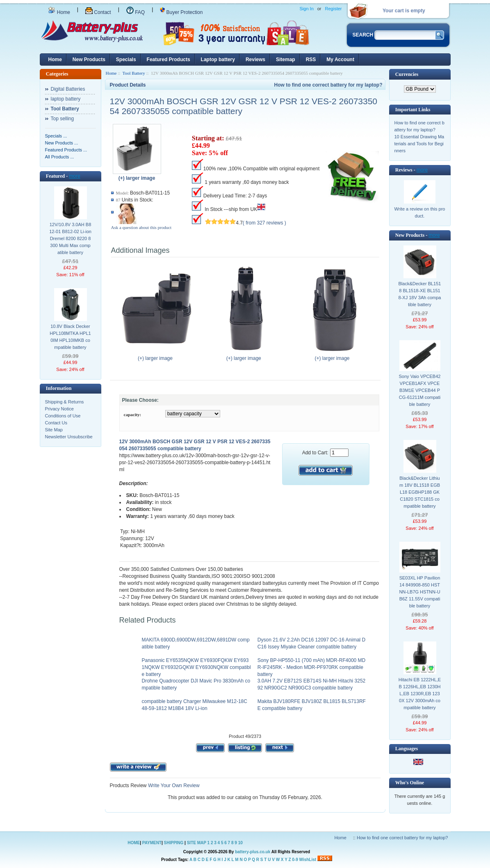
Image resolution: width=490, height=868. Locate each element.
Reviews (255, 60)
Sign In (307, 9)
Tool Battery (134, 73)
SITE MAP (197, 843)
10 (240, 843)
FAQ (136, 12)
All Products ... (60, 157)
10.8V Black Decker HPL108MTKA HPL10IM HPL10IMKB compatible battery (70, 337)
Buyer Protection (181, 12)
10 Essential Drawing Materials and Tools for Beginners (419, 144)
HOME (134, 843)
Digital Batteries (68, 89)
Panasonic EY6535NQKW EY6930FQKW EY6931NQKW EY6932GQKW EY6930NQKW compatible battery (196, 667)
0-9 (295, 860)
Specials (126, 60)
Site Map (54, 430)
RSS (311, 60)
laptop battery (66, 99)
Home (59, 12)
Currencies (407, 74)
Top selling (63, 119)
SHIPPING (174, 843)
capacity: (133, 415)
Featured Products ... (66, 150)
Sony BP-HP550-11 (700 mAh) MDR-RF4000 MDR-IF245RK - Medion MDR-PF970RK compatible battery (311, 667)
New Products (89, 60)
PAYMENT (152, 843)
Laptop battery (218, 60)
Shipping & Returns (65, 402)
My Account (340, 60)
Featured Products (169, 60)
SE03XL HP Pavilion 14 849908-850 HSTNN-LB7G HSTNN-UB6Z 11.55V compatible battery (419, 592)
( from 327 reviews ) (264, 223)
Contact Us (56, 423)
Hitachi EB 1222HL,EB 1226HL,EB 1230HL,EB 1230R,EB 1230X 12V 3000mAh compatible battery (420, 694)
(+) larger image (157, 356)
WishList (308, 860)
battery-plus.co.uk (253, 852)
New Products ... (62, 143)
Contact (98, 12)
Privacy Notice (59, 409)
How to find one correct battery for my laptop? (328, 85)
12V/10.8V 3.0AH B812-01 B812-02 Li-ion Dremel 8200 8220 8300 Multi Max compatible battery (70, 238)
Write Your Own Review (173, 786)
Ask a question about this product (141, 227)
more (74, 176)
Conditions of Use (63, 416)
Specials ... (56, 136)
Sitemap (286, 60)
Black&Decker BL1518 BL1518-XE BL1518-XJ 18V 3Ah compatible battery (420, 294)
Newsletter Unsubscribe (69, 437)
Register (334, 9)
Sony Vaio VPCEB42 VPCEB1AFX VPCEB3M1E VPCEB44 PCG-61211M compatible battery (420, 390)
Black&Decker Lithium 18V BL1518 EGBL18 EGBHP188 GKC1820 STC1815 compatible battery (420, 492)
